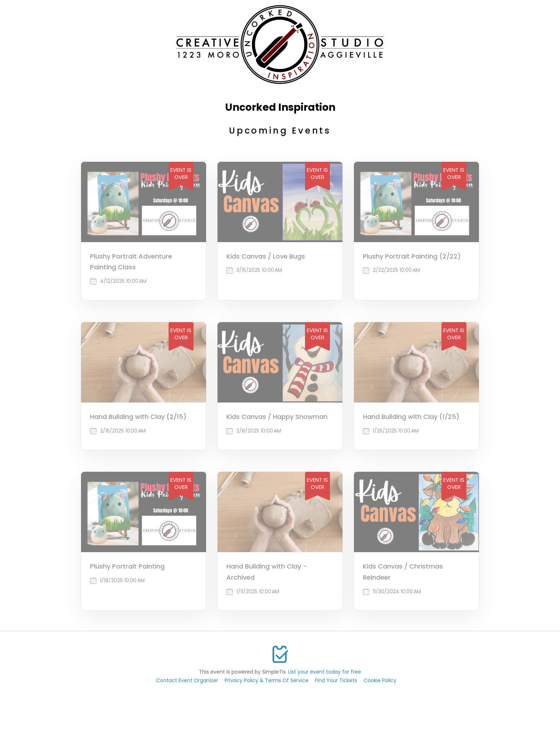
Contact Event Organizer (187, 680)
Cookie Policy (380, 680)
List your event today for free (325, 672)
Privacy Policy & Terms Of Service (267, 680)
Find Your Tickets (336, 680)
